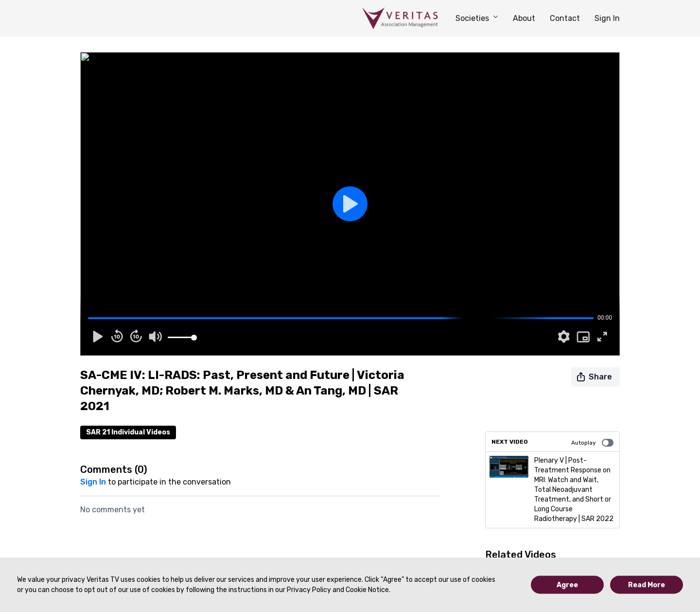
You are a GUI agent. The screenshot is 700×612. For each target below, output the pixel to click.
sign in (93, 482)
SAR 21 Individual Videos (128, 432)
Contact (565, 18)
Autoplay (592, 443)
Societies (477, 18)
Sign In (607, 18)
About (524, 18)
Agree (567, 585)
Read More (647, 585)
